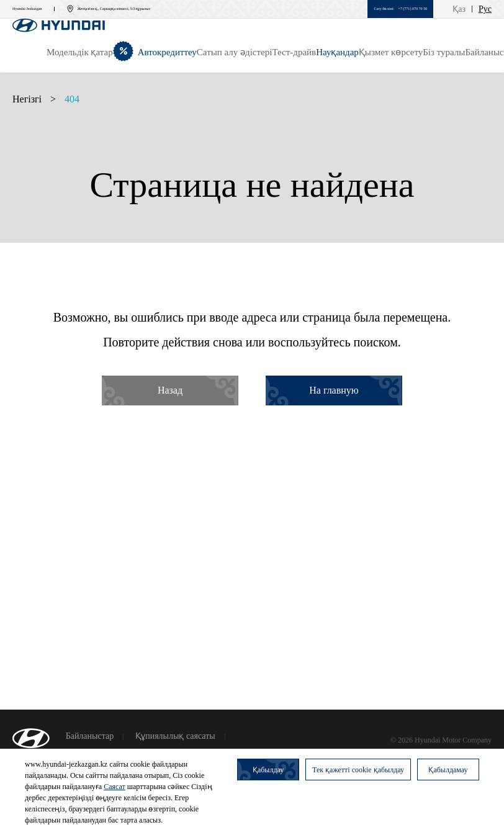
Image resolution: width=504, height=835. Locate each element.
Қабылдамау (448, 770)
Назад (170, 390)
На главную (334, 390)
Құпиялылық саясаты (175, 736)
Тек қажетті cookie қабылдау (358, 770)
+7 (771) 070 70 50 (412, 9)
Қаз (459, 9)
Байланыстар (90, 736)
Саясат (115, 787)
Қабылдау (268, 770)
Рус (485, 9)
